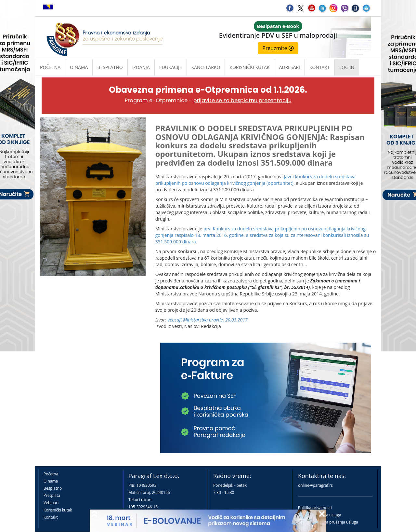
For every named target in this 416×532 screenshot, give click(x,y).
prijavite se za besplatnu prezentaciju (242, 100)
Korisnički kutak (58, 510)
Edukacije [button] (171, 67)
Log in (347, 67)
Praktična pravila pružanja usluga (328, 522)
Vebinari (51, 503)
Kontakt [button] (320, 67)
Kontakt (51, 517)
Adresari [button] (289, 67)
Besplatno (110, 67)
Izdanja (141, 67)
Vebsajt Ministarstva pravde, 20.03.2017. (208, 320)
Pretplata (52, 495)
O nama (79, 67)
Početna (50, 67)
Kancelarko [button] (206, 67)
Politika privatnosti (315, 508)
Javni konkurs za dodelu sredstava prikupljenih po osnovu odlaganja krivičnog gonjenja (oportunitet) (255, 180)
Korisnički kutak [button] (249, 67)
